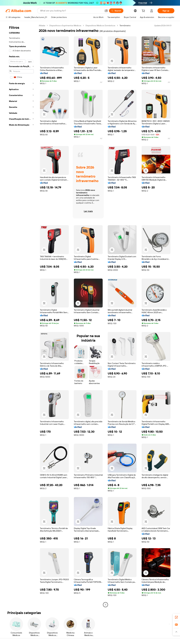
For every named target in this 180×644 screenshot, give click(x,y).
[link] (176, 617)
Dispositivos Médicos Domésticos (100, 26)
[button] (106, 11)
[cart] (144, 11)
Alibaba (42, 26)
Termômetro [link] (125, 26)
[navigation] (21, 315)
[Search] (116, 11)
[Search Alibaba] (71, 11)
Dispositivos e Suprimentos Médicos (65, 26)
